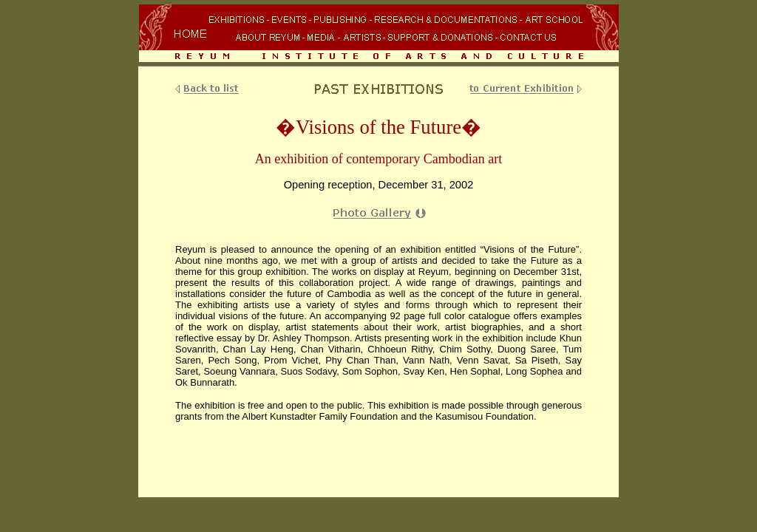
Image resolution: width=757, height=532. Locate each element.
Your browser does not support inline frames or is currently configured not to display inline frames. (378, 35)
